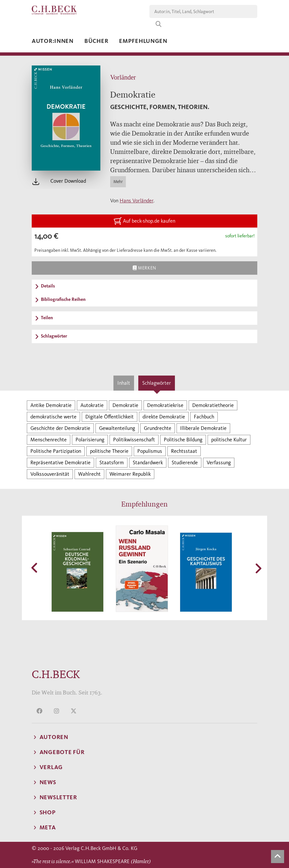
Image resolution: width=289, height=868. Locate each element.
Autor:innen (53, 41)
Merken (144, 268)
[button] (35, 568)
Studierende (185, 462)
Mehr (118, 182)
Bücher (96, 41)
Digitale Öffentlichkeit (110, 417)
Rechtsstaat (184, 451)
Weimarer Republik (130, 474)
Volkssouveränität (50, 474)
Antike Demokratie (51, 405)
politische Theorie (109, 451)
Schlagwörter (157, 383)
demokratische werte (53, 417)
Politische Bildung (183, 440)
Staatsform (112, 462)
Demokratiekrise (165, 405)
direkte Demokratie (164, 417)
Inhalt (124, 383)
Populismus (150, 451)
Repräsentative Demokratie (60, 462)
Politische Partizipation (56, 451)
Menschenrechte (49, 440)
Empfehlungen (143, 41)
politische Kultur (229, 440)
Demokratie (125, 405)
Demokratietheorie (213, 405)
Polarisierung (90, 440)
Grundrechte (158, 428)
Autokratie (92, 405)
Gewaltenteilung (117, 428)
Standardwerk (148, 462)
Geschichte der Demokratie (60, 428)
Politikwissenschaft (134, 440)
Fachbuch (204, 417)
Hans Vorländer (136, 201)
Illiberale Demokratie (203, 428)
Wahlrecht (89, 474)
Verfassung (219, 462)
